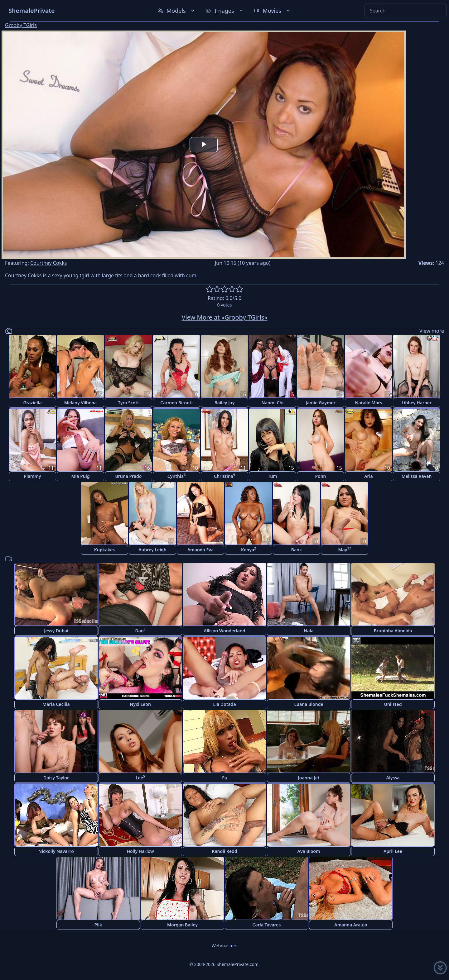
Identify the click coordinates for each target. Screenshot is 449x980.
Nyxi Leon (140, 704)
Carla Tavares (267, 925)
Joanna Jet (309, 778)
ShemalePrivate (32, 10)
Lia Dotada (224, 704)
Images (225, 11)
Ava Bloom (309, 851)
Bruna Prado (129, 476)
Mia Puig (80, 476)
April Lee (393, 851)
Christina (224, 476)
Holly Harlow (140, 851)
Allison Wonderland (225, 631)
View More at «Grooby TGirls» (225, 317)
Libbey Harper (417, 403)
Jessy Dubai (56, 631)
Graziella (32, 403)
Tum (273, 476)
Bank (297, 550)
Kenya (249, 549)
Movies (273, 11)
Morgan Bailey (182, 925)
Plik (98, 925)
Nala (309, 631)
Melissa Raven (417, 476)
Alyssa (393, 778)
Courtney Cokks (49, 263)
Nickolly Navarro (56, 851)
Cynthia (176, 476)
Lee (140, 777)
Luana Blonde (309, 704)
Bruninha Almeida (393, 631)
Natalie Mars (368, 403)
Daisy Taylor (56, 778)
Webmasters (224, 946)
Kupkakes (105, 550)
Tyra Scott (128, 403)
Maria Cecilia (56, 704)
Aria (369, 476)
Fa (224, 778)
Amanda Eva (200, 550)
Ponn (320, 476)
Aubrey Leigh (152, 550)
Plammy (32, 476)
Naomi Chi (273, 403)
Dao (140, 630)
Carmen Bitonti (176, 403)
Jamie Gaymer (320, 403)
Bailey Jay (225, 403)
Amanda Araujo (351, 925)
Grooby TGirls (21, 25)
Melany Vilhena (81, 403)
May (345, 549)
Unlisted (393, 704)
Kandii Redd (224, 851)
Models (177, 11)
